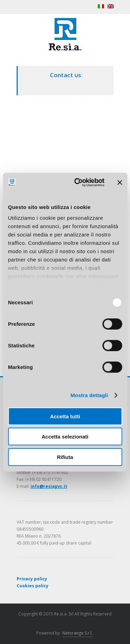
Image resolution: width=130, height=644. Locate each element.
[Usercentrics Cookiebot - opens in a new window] (77, 183)
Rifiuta (65, 457)
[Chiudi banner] (120, 183)
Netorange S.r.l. (77, 633)
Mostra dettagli (89, 395)
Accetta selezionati (65, 437)
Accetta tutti (65, 416)
